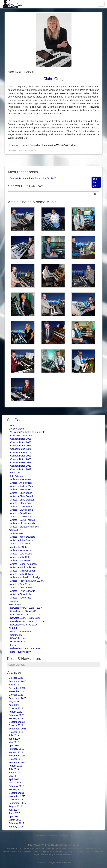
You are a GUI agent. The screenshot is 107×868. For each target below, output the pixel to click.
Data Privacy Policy (20, 652)
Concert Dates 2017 (21, 469)
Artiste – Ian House (20, 560)
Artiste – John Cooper (22, 540)
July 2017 (14, 810)
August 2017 (15, 806)
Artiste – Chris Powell (22, 496)
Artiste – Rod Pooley (21, 588)
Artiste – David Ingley (21, 513)
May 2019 (14, 742)
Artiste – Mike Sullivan (22, 574)
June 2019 (14, 739)
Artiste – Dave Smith (21, 506)
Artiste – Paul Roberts (22, 584)
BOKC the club (18, 638)
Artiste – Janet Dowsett (22, 537)
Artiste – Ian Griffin (20, 544)
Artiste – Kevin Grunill (22, 550)
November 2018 (17, 756)
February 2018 (16, 786)
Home (12, 425)
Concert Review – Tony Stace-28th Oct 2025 (33, 178)
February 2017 (16, 823)
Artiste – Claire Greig (21, 503)
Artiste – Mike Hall (20, 557)
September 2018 (17, 762)
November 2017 (17, 796)
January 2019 (16, 752)
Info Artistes (16, 476)
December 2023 (17, 688)
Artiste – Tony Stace (21, 598)
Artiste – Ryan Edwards (23, 591)
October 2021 (16, 725)
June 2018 (14, 772)
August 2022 (15, 712)
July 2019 (14, 735)
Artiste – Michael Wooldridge (25, 577)
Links (13, 645)
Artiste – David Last (21, 517)
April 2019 (14, 745)
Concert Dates (16, 429)
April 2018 (14, 779)
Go (96, 194)
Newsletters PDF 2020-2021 (25, 618)
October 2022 (16, 708)
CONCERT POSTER (21, 435)
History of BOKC (19, 641)
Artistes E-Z (15, 530)
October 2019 (16, 732)
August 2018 (15, 766)
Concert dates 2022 (21, 452)
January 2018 (16, 789)
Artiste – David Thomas (23, 520)
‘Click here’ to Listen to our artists (28, 432)
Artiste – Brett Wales (21, 489)
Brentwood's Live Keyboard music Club (54, 845)
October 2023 (16, 695)
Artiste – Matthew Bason (23, 567)
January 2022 (16, 718)
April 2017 (14, 816)
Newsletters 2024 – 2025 (23, 611)
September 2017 (17, 803)
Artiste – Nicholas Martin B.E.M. (27, 581)
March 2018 (15, 783)
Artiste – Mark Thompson (23, 564)
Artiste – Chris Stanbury (23, 500)
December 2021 (17, 722)
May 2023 (14, 701)
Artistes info (16, 533)
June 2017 (14, 813)
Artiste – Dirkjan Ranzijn (23, 523)
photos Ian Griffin (19, 547)
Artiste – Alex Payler (21, 479)
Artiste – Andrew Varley (22, 486)
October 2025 (16, 678)
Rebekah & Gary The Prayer (25, 648)
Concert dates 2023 (21, 449)
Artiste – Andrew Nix (21, 483)
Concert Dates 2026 (21, 439)
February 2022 (16, 715)
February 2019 (16, 749)
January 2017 (16, 827)
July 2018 (14, 769)
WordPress (67, 862)
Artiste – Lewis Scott (21, 554)
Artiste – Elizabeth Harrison (25, 527)
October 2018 (16, 759)
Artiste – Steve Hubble (22, 594)
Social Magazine (51, 862)
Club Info (13, 628)
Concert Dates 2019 (21, 462)
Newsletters (15, 604)
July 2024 (14, 685)
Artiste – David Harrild (22, 510)
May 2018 (14, 776)
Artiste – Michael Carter (23, 571)
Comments (16, 635)
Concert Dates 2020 (21, 459)
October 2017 (16, 799)
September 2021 (17, 729)
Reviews (13, 601)
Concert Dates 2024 (21, 446)
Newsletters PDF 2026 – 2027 (26, 608)
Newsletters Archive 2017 (24, 625)
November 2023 (17, 691)
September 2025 (17, 681)
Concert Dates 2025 (21, 442)
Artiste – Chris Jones (21, 493)
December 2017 (17, 793)
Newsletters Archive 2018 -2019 (27, 621)
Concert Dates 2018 (21, 466)
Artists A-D (14, 473)
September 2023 (17, 698)
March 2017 (15, 820)
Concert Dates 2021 (21, 456)
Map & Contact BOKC (22, 631)
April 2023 (14, 705)
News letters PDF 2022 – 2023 (26, 615)
